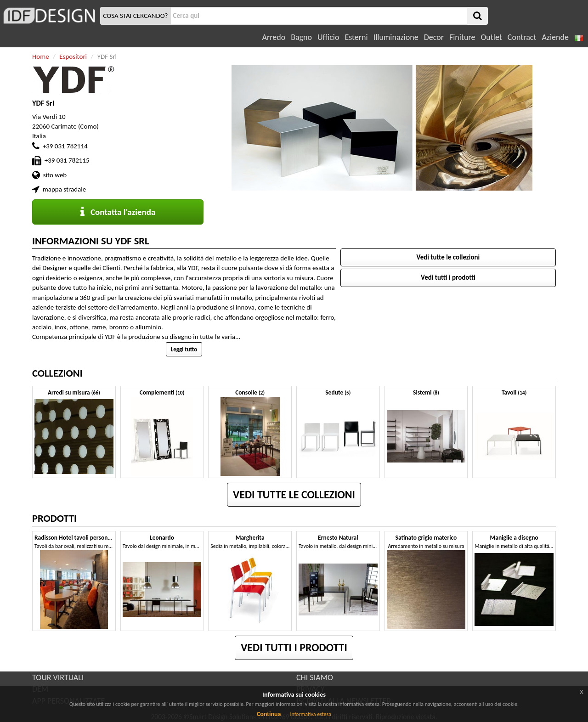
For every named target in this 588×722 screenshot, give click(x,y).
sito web (55, 175)
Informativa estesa (311, 714)
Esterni (356, 37)
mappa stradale (64, 189)
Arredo (274, 37)
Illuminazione (396, 37)
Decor (434, 37)
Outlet (491, 37)
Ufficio (328, 37)
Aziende (555, 37)
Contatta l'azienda (118, 212)
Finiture (462, 37)
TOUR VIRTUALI (58, 677)
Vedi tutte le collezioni (448, 257)
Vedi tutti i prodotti (448, 277)
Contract (522, 37)
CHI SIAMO (315, 677)
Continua (269, 714)
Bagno (301, 37)
